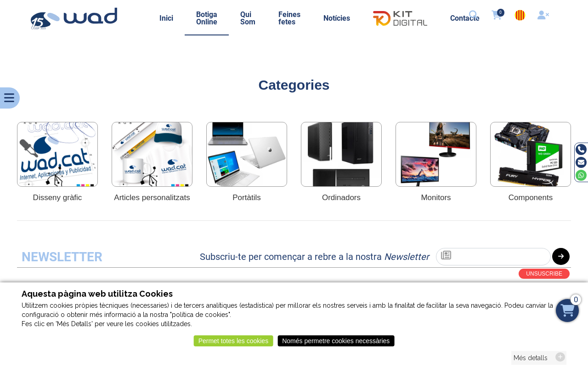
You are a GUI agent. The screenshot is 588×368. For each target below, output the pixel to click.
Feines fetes (289, 18)
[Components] (531, 154)
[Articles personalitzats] (152, 154)
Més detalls (531, 362)
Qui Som (248, 18)
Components (531, 198)
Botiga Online (207, 18)
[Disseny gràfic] (57, 154)
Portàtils (246, 198)
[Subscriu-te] (493, 257)
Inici (166, 18)
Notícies (337, 18)
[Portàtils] (247, 154)
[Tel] (581, 149)
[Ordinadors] (341, 154)
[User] (544, 16)
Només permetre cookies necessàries (336, 345)
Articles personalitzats (152, 198)
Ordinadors (341, 198)
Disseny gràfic (58, 198)
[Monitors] (436, 154)
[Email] (581, 162)
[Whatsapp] (581, 175)
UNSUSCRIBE (544, 274)
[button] (475, 16)
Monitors (436, 198)
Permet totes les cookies (234, 345)
